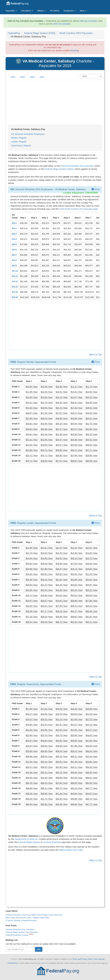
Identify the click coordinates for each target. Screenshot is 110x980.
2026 (13, 77)
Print (96, 189)
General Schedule (52, 842)
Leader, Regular (19, 142)
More (83, 11)
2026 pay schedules (88, 21)
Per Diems (55, 11)
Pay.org (17, 3)
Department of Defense (26, 839)
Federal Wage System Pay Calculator (22, 932)
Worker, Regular (19, 138)
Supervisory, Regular (21, 145)
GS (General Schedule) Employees (28, 134)
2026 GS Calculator (62, 24)
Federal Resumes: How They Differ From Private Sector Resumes (34, 915)
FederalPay (14, 33)
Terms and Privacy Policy (82, 959)
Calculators (27, 11)
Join (39, 949)
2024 (32, 77)
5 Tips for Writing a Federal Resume (21, 920)
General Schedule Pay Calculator (20, 929)
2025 (22, 77)
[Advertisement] (55, 103)
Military (42, 11)
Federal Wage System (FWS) (40, 33)
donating (75, 50)
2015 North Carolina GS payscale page (78, 209)
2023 (42, 77)
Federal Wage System (29, 842)
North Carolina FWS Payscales (76, 33)
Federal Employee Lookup (17, 935)
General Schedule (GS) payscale (77, 166)
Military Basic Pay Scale (71, 850)
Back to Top (96, 355)
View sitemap (99, 959)
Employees (70, 11)
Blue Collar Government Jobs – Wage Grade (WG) (27, 918)
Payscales (11, 11)
